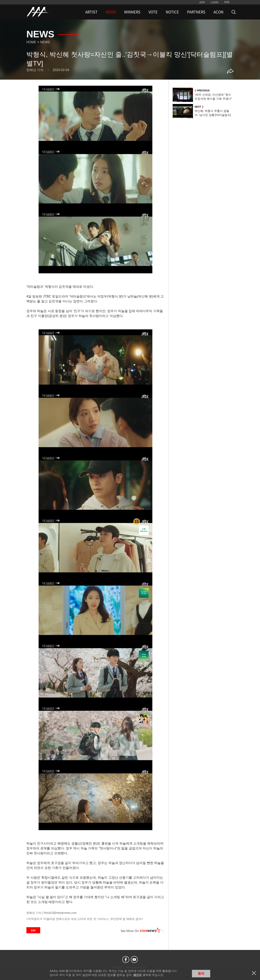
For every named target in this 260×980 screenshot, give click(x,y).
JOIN (202, 2)
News (45, 42)
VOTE (153, 12)
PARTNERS (196, 12)
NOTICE (172, 12)
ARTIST (91, 12)
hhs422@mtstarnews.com (60, 913)
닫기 (254, 973)
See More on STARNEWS (142, 930)
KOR (227, 2)
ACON (218, 12)
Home (31, 42)
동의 (201, 973)
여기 (136, 975)
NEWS (111, 12)
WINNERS (132, 12)
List (33, 930)
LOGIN (215, 2)
